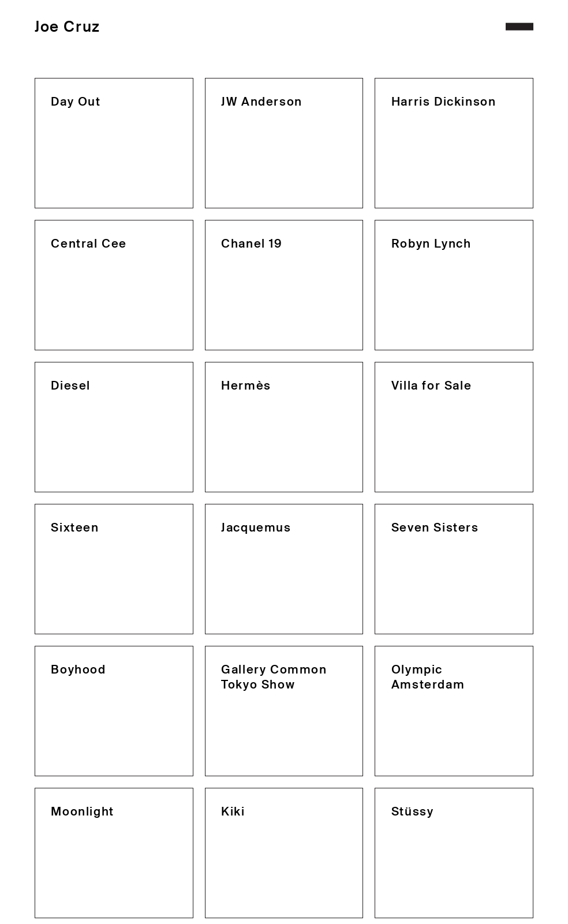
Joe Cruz (68, 27)
